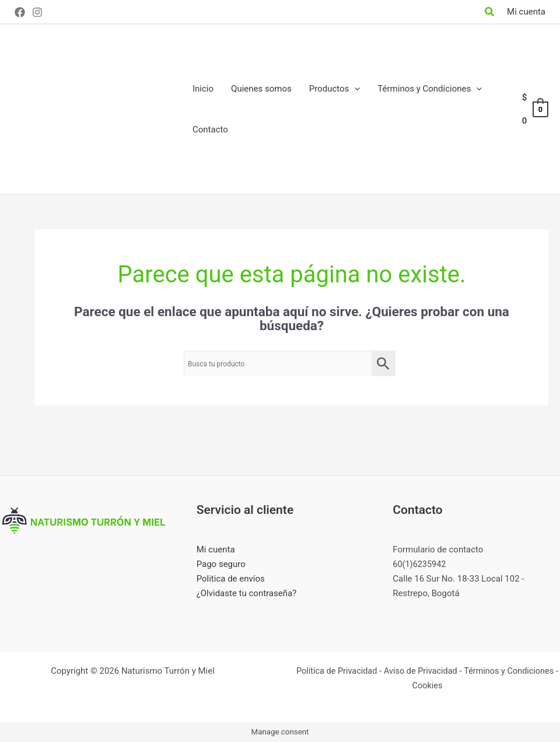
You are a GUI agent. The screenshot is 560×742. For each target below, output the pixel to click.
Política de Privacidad (361, 670)
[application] (354, 89)
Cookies (455, 685)
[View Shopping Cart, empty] (535, 109)
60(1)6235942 (420, 564)
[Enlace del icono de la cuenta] (526, 12)
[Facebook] (20, 12)
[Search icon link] (490, 13)
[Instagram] (37, 12)
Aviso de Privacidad (448, 670)
